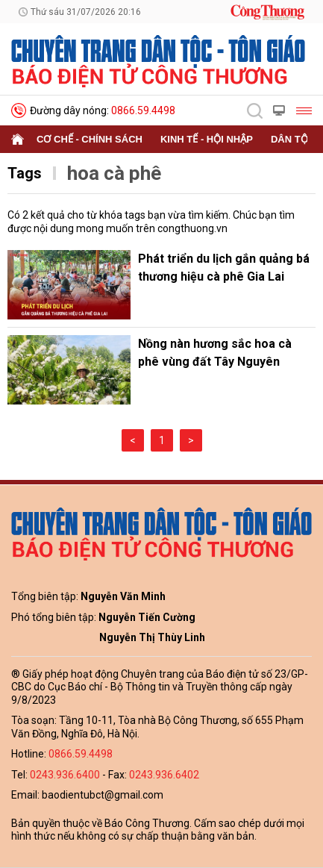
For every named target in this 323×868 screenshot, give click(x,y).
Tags (25, 173)
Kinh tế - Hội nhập (207, 139)
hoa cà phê (114, 173)
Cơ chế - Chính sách (90, 139)
